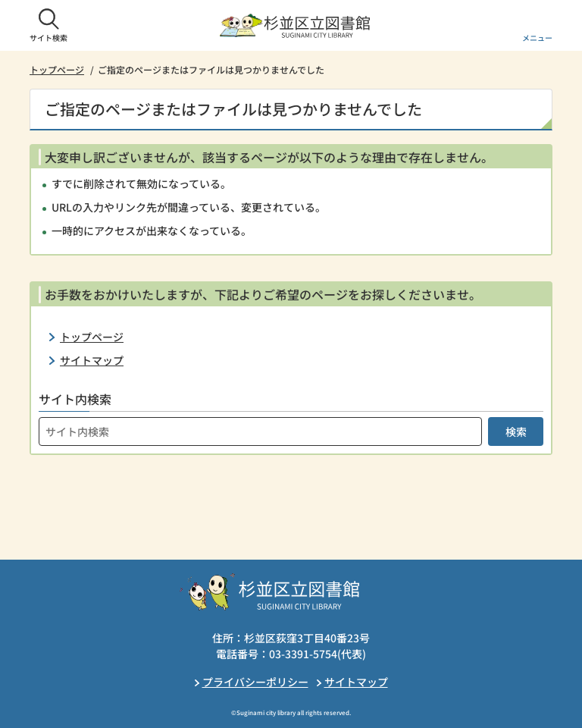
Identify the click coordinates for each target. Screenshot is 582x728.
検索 (516, 431)
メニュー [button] (537, 38)
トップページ (57, 69)
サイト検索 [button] (48, 38)
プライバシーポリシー (255, 682)
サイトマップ (92, 360)
